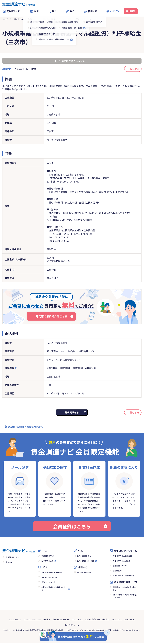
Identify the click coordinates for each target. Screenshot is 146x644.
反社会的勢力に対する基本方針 (97, 619)
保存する (135, 69)
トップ (5, 19)
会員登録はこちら (80, 526)
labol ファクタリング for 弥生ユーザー (125, 596)
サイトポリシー (15, 619)
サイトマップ (77, 619)
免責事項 (47, 619)
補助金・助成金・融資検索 (24, 19)
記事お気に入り (48, 561)
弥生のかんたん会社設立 (122, 556)
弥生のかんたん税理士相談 (123, 575)
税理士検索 (117, 571)
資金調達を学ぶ (48, 556)
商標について (117, 619)
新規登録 (131, 11)
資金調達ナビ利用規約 (61, 619)
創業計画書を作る (84, 556)
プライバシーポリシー (32, 619)
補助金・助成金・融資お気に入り (54, 588)
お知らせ (9, 562)
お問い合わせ (130, 619)
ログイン (115, 11)
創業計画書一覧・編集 (86, 561)
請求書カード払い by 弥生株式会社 (125, 588)
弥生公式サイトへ (72, 625)
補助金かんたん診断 (49, 577)
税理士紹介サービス (121, 566)
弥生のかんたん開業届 (122, 561)
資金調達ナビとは (14, 11)
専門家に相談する (84, 572)
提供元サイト (72, 412)
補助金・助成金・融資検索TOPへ (25, 427)
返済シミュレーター (49, 582)
